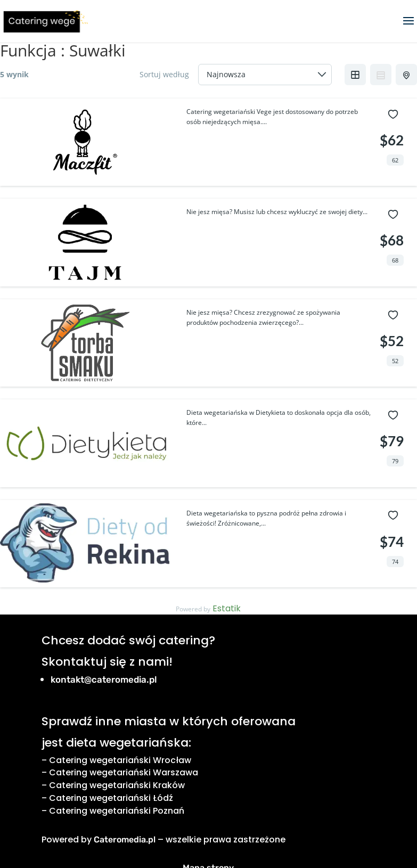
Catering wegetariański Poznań (117, 811)
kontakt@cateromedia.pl (104, 679)
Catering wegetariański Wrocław (120, 760)
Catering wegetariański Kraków (117, 785)
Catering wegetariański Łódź (111, 798)
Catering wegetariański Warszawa (124, 772)
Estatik (227, 608)
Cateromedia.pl (125, 840)
